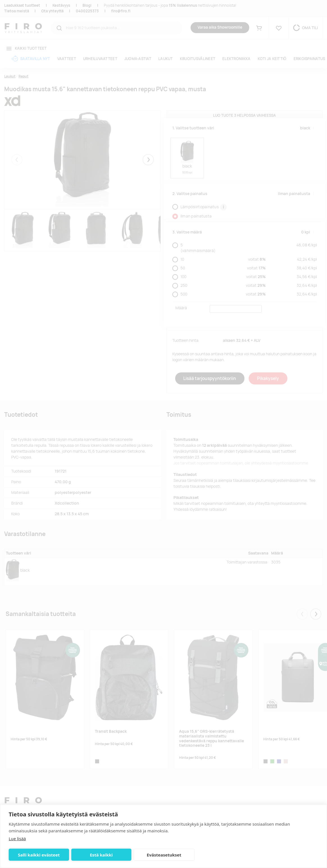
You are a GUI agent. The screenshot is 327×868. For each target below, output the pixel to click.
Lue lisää (17, 839)
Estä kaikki (101, 855)
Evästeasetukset (164, 855)
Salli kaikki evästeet (39, 855)
